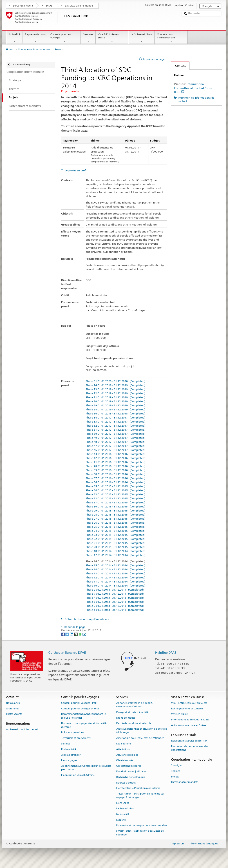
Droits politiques (126, 718)
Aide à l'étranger (71, 755)
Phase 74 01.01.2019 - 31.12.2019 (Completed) (115, 385)
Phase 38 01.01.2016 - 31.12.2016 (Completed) (115, 474)
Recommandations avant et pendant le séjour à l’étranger (84, 716)
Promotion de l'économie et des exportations (190, 748)
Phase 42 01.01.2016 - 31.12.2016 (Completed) (115, 458)
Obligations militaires (129, 766)
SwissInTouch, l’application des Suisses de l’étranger (140, 833)
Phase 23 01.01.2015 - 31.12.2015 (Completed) (115, 535)
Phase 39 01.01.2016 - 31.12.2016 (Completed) (115, 470)
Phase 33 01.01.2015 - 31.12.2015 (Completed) (115, 494)
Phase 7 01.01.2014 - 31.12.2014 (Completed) (115, 594)
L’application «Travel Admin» (78, 775)
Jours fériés (12, 709)
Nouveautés (13, 703)
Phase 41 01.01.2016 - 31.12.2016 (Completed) (115, 462)
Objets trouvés (124, 761)
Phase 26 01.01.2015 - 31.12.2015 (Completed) (115, 523)
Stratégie (176, 765)
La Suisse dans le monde (79, 6)
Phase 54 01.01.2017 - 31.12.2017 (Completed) (115, 417)
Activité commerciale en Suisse (189, 725)
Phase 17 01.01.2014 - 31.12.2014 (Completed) (115, 555)
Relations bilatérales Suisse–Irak (189, 741)
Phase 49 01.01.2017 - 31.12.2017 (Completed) (115, 438)
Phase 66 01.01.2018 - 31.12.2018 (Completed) (115, 413)
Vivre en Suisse (179, 714)
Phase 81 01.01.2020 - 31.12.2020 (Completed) (115, 381)
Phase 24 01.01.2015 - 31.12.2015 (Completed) (115, 531)
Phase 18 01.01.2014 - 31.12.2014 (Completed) (115, 551)
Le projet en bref (75, 170)
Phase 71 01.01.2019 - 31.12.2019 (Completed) (115, 397)
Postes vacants (14, 714)
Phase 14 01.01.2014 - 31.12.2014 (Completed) (115, 569)
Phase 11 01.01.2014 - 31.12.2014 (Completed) (115, 581)
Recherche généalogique (131, 777)
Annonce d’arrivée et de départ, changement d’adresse (135, 705)
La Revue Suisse (125, 809)
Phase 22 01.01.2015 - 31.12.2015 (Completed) (115, 539)
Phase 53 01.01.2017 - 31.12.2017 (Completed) (115, 422)
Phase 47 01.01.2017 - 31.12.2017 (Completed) (115, 446)
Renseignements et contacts (187, 709)
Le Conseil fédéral (23, 6)
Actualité (14, 38)
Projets (175, 777)
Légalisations (124, 744)
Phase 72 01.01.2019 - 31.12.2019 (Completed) (115, 393)
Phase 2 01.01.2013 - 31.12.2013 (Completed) (115, 606)
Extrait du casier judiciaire (131, 772)
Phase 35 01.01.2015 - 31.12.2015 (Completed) (115, 486)
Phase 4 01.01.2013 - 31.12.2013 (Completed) (115, 598)
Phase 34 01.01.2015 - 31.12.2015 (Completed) (115, 490)
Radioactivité (69, 749)
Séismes (66, 744)
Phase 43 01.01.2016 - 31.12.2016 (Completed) (115, 454)
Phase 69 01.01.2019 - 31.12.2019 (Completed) (115, 405)
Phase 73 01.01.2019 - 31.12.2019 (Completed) (115, 389)
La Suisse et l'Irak (142, 38)
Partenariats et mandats (185, 782)
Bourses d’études (126, 783)
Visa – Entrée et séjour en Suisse (189, 703)
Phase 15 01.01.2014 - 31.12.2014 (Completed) (115, 565)
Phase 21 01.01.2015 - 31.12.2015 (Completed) (115, 543)
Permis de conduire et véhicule (134, 723)
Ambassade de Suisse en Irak (22, 730)
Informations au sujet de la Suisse (190, 720)
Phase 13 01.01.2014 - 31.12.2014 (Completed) (115, 573)
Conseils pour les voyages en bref (80, 709)
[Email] (84, 634)
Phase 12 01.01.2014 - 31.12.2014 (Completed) (115, 577)
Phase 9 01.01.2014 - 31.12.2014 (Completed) (115, 590)
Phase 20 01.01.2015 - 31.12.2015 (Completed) (115, 547)
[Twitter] (68, 634)
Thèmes (175, 771)
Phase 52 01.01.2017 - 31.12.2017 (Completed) (115, 426)
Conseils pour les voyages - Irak (79, 703)
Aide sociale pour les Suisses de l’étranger (140, 738)
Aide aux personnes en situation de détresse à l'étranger (142, 731)
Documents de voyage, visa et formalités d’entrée (84, 725)
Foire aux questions (72, 733)
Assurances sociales (127, 755)
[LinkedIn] (72, 634)
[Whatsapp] (80, 634)
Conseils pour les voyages (64, 38)
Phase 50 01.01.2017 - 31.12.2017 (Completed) (115, 434)
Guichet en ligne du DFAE (67, 652)
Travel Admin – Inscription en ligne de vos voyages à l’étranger (140, 796)
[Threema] (76, 634)
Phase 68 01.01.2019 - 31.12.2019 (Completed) (115, 409)
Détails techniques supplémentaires (86, 619)
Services (88, 38)
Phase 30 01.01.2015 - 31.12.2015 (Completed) (115, 506)
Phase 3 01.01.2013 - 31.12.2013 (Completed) (115, 602)
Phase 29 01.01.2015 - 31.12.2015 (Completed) (115, 510)
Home (10, 50)
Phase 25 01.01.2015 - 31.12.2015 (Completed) (115, 527)
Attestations (123, 749)
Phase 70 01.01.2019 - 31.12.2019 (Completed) (115, 401)
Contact (179, 66)
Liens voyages (69, 761)
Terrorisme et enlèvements (76, 738)
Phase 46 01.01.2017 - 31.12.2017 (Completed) (115, 450)
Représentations (35, 38)
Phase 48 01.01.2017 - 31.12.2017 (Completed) (115, 442)
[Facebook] (63, 634)
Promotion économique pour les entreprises (142, 825)
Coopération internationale (171, 38)
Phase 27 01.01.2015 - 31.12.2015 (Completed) (115, 519)
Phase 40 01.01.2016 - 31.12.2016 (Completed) (115, 466)
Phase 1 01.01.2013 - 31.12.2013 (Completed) (115, 610)
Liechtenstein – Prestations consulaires (138, 788)
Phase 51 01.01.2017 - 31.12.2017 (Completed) (115, 430)
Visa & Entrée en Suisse (112, 38)
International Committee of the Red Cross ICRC (193, 88)
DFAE (49, 6)
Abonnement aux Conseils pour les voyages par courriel (86, 768)
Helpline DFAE (166, 652)
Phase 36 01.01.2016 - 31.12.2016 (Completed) (115, 482)
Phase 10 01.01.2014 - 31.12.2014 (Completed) (115, 586)
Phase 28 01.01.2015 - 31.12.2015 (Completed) (115, 515)
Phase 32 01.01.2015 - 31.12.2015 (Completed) (115, 498)
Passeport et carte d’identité (132, 712)
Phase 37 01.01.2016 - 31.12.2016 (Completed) (115, 478)
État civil (121, 820)
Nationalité (123, 814)
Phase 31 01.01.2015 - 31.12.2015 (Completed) (115, 502)
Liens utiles (123, 803)
